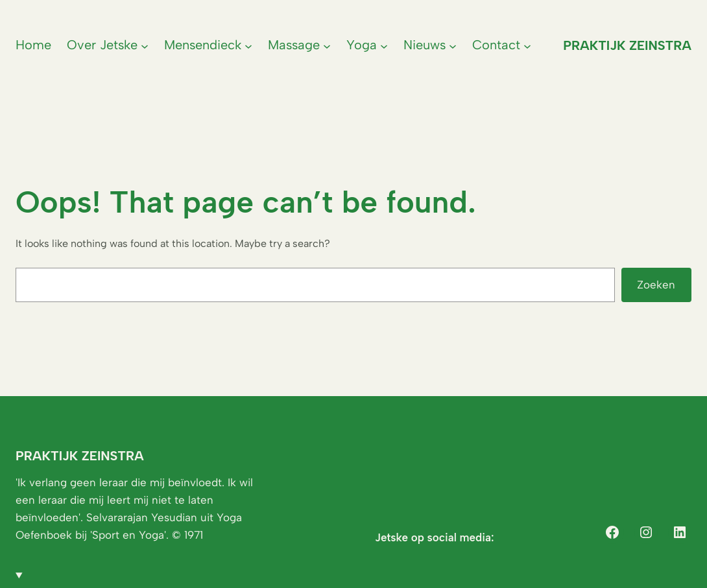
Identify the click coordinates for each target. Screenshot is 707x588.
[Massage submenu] (327, 45)
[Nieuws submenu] (453, 45)
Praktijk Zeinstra (627, 45)
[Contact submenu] (527, 45)
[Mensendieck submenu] (248, 45)
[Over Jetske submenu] (145, 45)
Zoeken (656, 285)
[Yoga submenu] (384, 45)
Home (33, 45)
